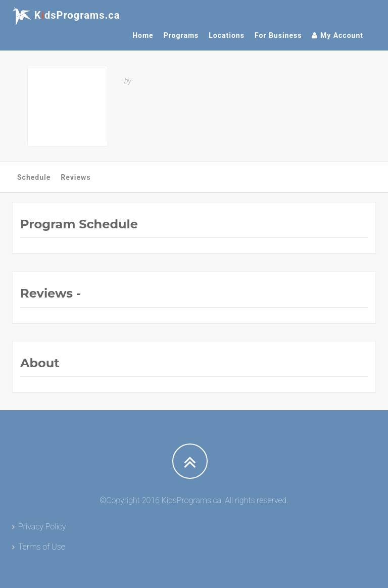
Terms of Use (42, 547)
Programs (181, 35)
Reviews (76, 177)
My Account (337, 35)
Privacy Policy (42, 527)
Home (143, 35)
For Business (278, 35)
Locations (227, 35)
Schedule (34, 177)
